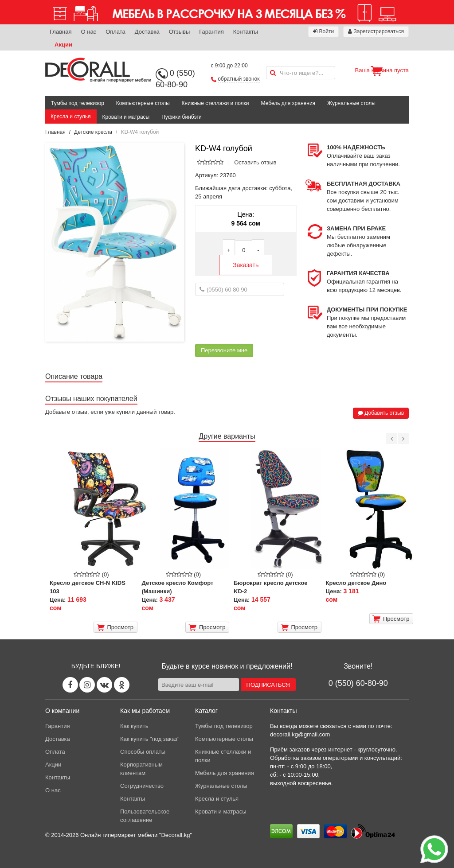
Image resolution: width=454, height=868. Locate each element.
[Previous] (392, 438)
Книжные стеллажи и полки (215, 103)
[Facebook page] (70, 685)
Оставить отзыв (255, 162)
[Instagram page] (87, 685)
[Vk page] (104, 685)
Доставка (147, 32)
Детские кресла (93, 132)
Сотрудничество (142, 786)
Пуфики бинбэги (182, 117)
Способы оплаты (143, 752)
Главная (61, 32)
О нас (88, 32)
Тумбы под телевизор (78, 103)
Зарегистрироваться (376, 31)
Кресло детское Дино (356, 583)
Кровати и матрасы (126, 117)
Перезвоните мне (224, 350)
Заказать (246, 265)
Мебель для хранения (288, 103)
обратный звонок (239, 79)
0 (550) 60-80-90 (358, 683)
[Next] (403, 438)
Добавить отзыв (381, 413)
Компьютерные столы (143, 103)
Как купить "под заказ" (150, 739)
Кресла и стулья (71, 117)
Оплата (115, 32)
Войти (323, 31)
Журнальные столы (351, 103)
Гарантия (211, 32)
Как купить (134, 726)
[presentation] (262, 320)
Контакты (246, 32)
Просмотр (115, 627)
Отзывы (180, 32)
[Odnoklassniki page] (122, 685)
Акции (63, 45)
